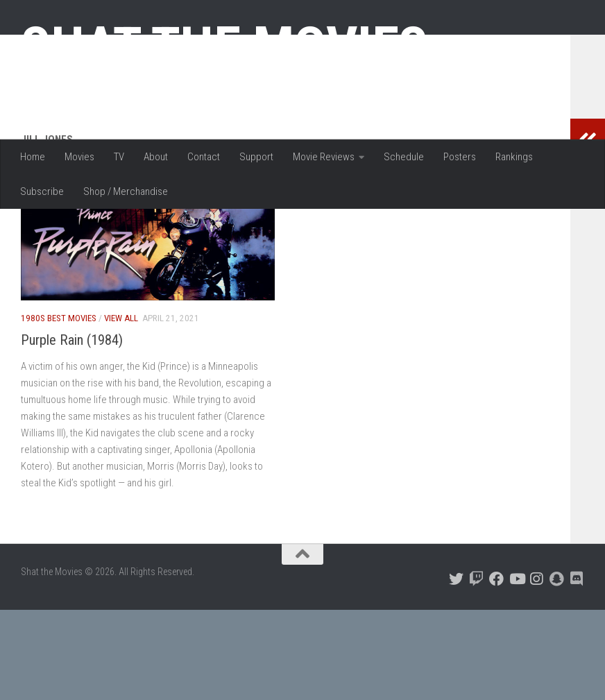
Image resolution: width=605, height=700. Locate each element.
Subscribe (42, 191)
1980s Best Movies (59, 408)
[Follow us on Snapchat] (557, 669)
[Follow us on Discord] (577, 669)
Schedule (404, 157)
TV (119, 157)
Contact (204, 157)
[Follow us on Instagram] (537, 669)
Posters (460, 157)
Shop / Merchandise (126, 191)
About (156, 157)
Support (256, 157)
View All (121, 408)
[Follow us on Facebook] (496, 669)
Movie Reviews (324, 157)
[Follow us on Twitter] (456, 669)
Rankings (514, 157)
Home (33, 157)
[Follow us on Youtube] (517, 669)
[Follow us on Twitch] (476, 669)
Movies (79, 157)
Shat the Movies (224, 47)
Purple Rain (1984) (72, 430)
